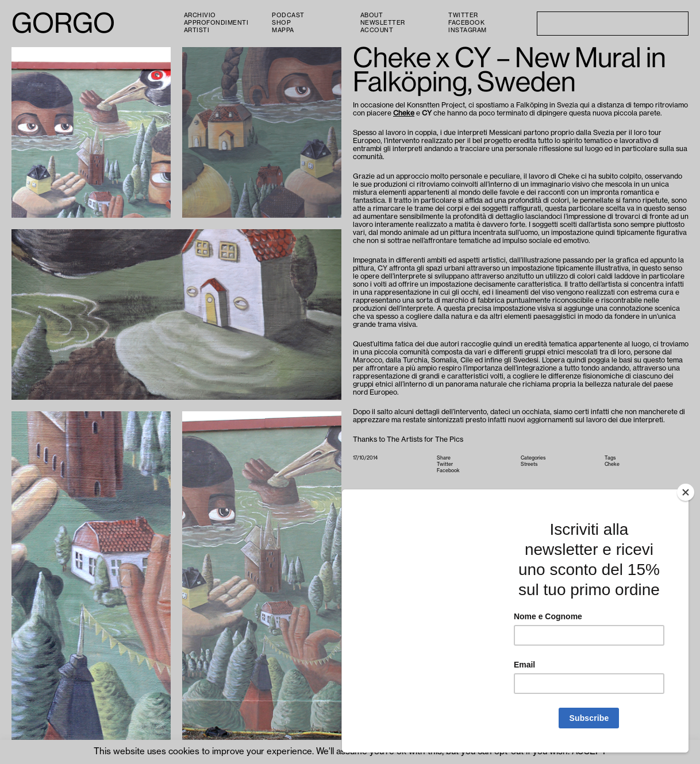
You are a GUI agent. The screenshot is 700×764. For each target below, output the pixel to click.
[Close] (686, 492)
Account (377, 30)
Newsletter (383, 23)
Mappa (283, 30)
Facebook (466, 23)
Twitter (463, 16)
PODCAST (288, 16)
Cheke (404, 113)
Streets (529, 464)
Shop (281, 23)
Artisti (197, 30)
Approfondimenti (216, 23)
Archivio (200, 16)
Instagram (468, 30)
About (372, 16)
